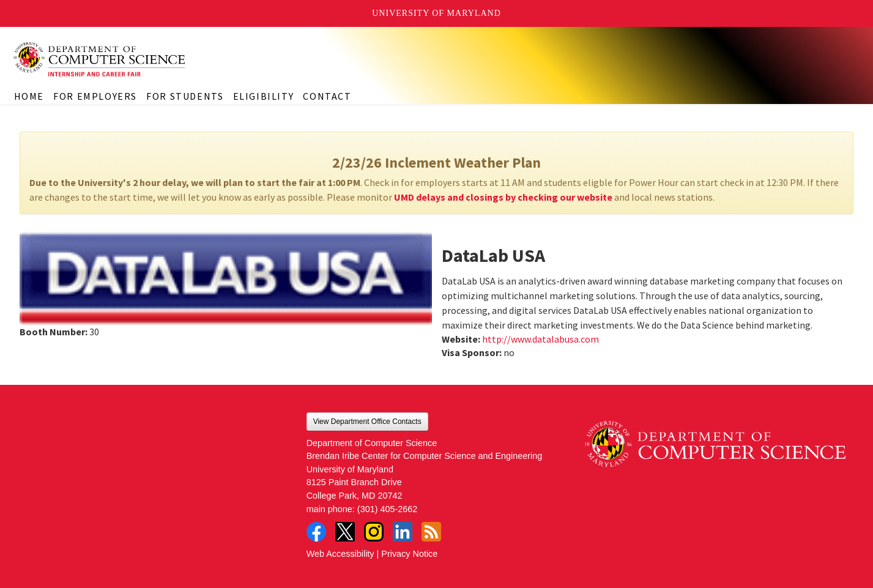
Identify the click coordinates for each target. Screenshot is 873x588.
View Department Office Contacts (367, 422)
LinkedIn (403, 532)
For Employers (95, 96)
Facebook (316, 532)
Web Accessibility (340, 554)
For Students (185, 96)
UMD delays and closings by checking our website (503, 197)
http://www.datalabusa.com (541, 339)
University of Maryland (436, 13)
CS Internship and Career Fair (122, 59)
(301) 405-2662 (387, 509)
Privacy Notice (409, 554)
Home (29, 96)
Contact (327, 96)
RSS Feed (431, 532)
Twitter (345, 532)
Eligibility (264, 96)
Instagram (374, 532)
